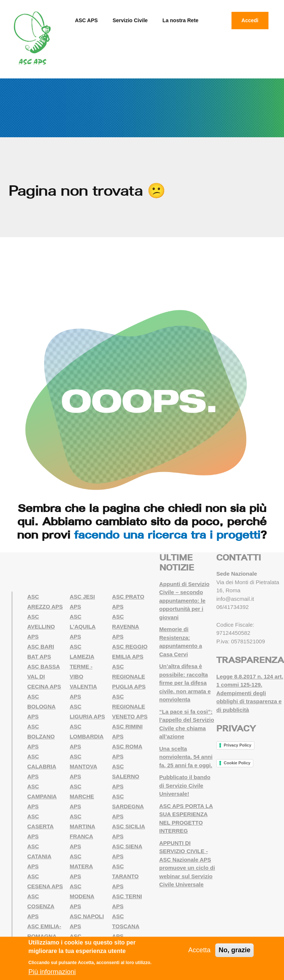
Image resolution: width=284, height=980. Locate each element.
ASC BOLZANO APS (41, 736)
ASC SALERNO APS (126, 776)
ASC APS (87, 20)
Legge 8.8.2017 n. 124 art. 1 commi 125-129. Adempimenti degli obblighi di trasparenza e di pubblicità (250, 693)
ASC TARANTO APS (125, 876)
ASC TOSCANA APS (126, 926)
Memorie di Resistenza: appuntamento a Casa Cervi (181, 642)
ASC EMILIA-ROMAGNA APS (44, 936)
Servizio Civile (130, 20)
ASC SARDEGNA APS (128, 806)
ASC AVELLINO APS (41, 627)
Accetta (199, 950)
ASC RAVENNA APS (126, 627)
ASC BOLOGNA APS (42, 706)
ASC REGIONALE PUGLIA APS (129, 676)
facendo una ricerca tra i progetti (167, 535)
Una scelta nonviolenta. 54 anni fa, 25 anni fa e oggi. (186, 757)
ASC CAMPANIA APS (42, 796)
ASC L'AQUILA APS (82, 627)
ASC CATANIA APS (39, 856)
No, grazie (234, 950)
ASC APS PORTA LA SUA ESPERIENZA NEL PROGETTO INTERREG (186, 819)
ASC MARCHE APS (82, 796)
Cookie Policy (237, 763)
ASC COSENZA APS (41, 906)
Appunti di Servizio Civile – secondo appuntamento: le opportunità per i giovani (185, 601)
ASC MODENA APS (82, 896)
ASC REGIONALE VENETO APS (130, 706)
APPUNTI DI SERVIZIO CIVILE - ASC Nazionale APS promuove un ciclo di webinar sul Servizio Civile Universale (187, 864)
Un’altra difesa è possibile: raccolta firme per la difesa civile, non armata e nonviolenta (185, 683)
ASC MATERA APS (81, 866)
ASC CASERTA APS (40, 826)
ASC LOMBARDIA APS (87, 736)
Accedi (250, 20)
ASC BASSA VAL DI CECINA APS (44, 676)
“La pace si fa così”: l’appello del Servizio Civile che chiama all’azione (187, 724)
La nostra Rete (180, 20)
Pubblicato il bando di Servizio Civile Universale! (185, 785)
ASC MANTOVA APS (83, 766)
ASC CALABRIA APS (42, 766)
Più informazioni (52, 972)
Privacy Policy (238, 745)
